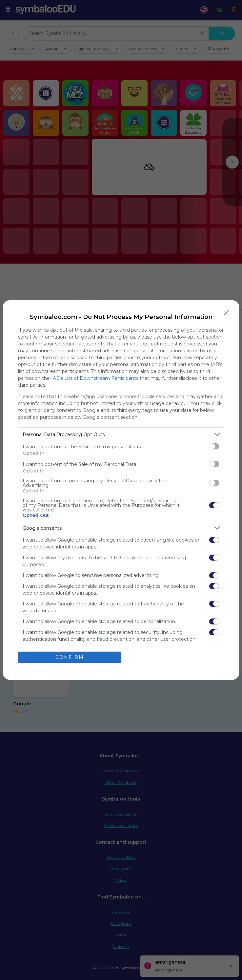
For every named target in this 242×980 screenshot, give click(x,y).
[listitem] (121, 434)
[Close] (226, 313)
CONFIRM (70, 657)
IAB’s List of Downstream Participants (95, 378)
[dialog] (121, 490)
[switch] (214, 446)
